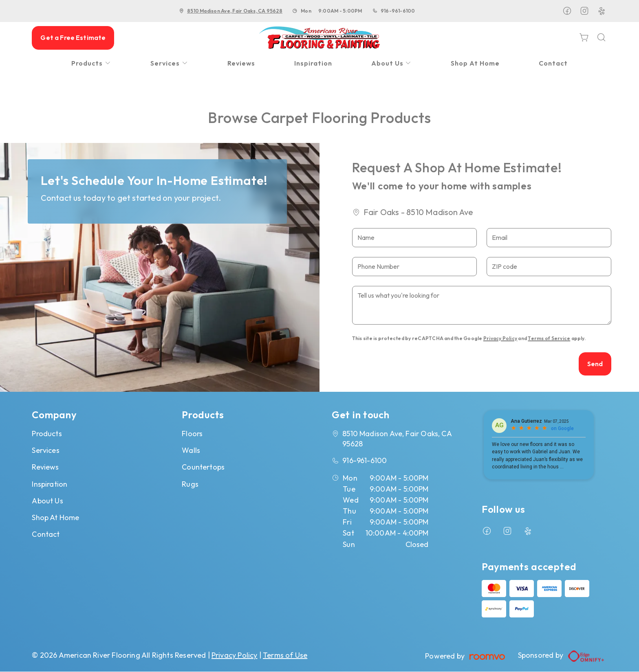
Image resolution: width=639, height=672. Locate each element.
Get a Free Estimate (73, 37)
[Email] (549, 238)
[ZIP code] (549, 267)
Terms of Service (549, 338)
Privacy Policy (500, 338)
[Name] (414, 238)
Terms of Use (285, 655)
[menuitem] (91, 63)
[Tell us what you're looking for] (482, 305)
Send (595, 364)
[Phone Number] (414, 267)
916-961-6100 (398, 11)
